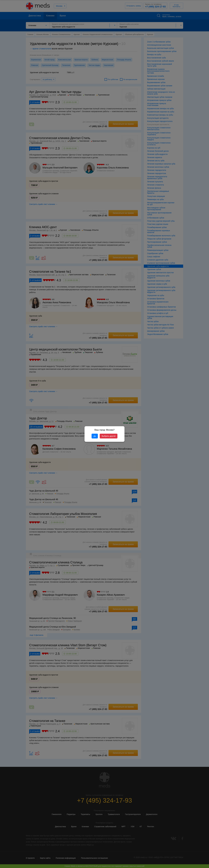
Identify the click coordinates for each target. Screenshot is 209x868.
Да (95, 436)
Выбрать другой (109, 436)
